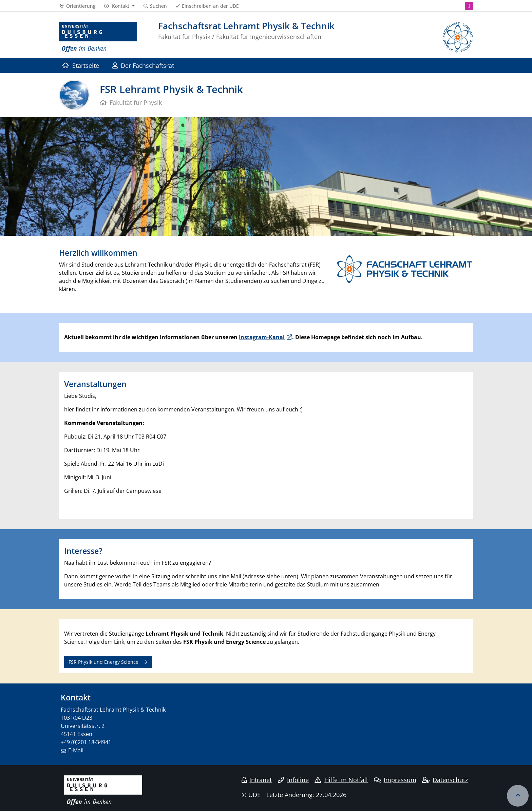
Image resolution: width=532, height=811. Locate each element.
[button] (119, 6)
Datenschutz (445, 780)
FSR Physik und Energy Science (103, 662)
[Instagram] (469, 6)
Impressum (395, 780)
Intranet (257, 780)
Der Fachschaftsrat (143, 65)
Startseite (81, 65)
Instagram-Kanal (262, 337)
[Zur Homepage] (98, 37)
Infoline (293, 780)
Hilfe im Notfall (341, 780)
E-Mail (76, 750)
